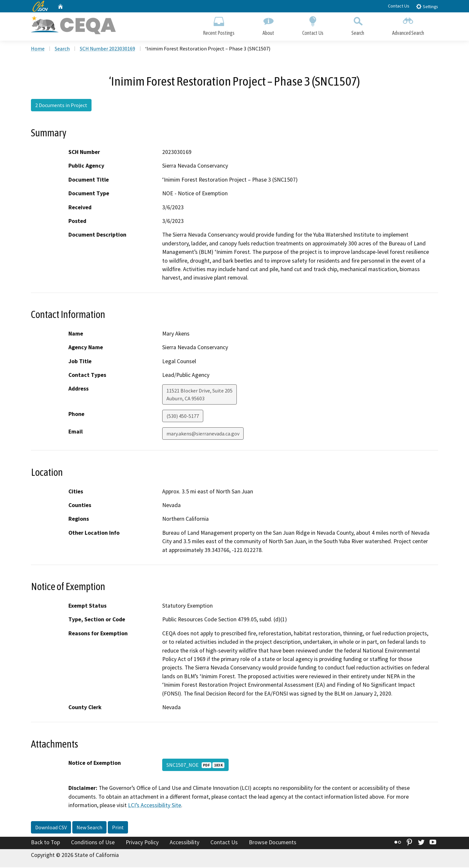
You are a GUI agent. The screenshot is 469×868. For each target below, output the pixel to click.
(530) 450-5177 (183, 417)
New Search (89, 828)
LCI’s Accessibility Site (155, 806)
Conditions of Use (93, 843)
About (268, 25)
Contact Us (399, 6)
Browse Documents (273, 843)
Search (358, 25)
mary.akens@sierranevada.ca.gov (203, 434)
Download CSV (51, 828)
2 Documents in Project (61, 106)
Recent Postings (219, 25)
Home (38, 49)
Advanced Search (408, 25)
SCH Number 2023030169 (107, 49)
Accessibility (185, 843)
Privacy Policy (142, 843)
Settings (427, 6)
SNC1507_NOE (195, 766)
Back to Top (45, 843)
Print (118, 828)
